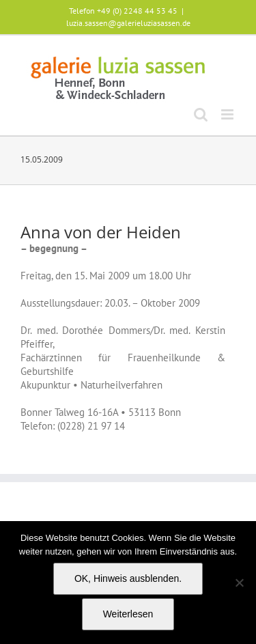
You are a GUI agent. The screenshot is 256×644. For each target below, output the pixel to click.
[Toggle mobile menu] (228, 114)
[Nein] (239, 583)
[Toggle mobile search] (201, 114)
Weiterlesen (128, 614)
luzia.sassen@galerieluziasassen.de (128, 23)
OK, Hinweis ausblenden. (128, 578)
